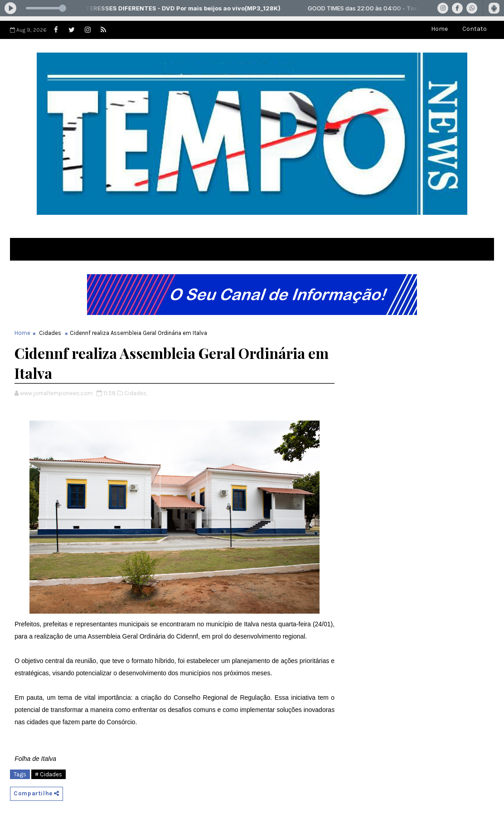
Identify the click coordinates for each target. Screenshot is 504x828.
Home (439, 29)
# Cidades (48, 774)
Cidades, (136, 393)
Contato (475, 29)
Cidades (50, 333)
